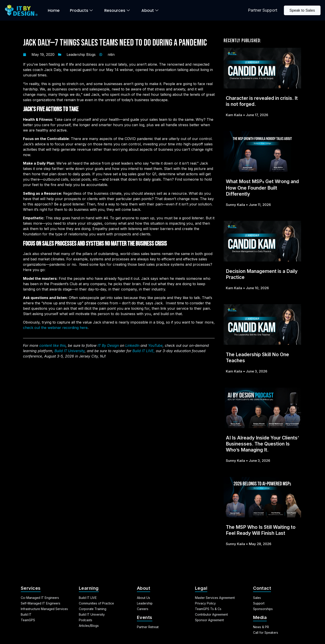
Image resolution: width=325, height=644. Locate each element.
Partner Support (263, 10)
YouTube (155, 345)
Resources (117, 10)
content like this (52, 345)
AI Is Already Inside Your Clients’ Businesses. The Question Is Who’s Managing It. (262, 444)
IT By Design (108, 345)
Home (54, 10)
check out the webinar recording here (55, 328)
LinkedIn (132, 345)
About (150, 10)
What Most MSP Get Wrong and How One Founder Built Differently (262, 188)
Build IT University (70, 351)
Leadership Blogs (81, 54)
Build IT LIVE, (144, 351)
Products (81, 10)
